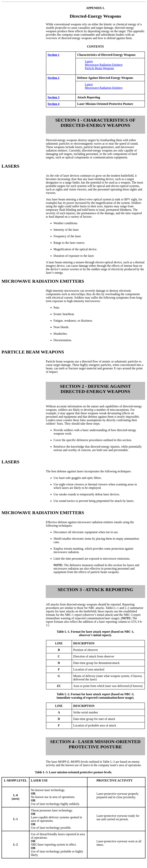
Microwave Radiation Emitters (104, 65)
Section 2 (54, 78)
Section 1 (54, 55)
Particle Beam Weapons (99, 68)
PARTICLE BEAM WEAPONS (33, 352)
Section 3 (54, 97)
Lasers (89, 61)
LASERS (10, 166)
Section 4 (54, 104)
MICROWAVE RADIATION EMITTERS (43, 281)
